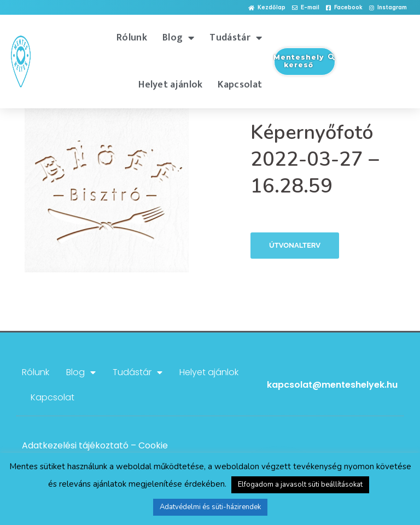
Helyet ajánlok (170, 85)
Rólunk (132, 38)
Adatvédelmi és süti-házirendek (210, 507)
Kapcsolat (240, 85)
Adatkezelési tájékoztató (75, 445)
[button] (267, 8)
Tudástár (236, 38)
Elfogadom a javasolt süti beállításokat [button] (300, 485)
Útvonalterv (295, 245)
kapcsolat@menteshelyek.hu (332, 385)
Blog (179, 38)
